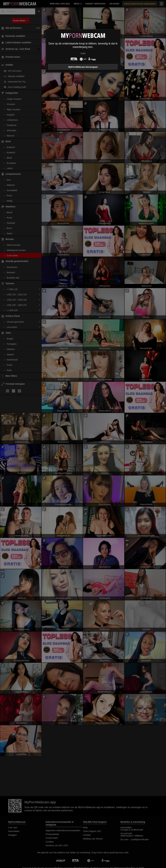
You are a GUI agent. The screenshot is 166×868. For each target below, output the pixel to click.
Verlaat (83, 53)
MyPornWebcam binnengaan (83, 67)
